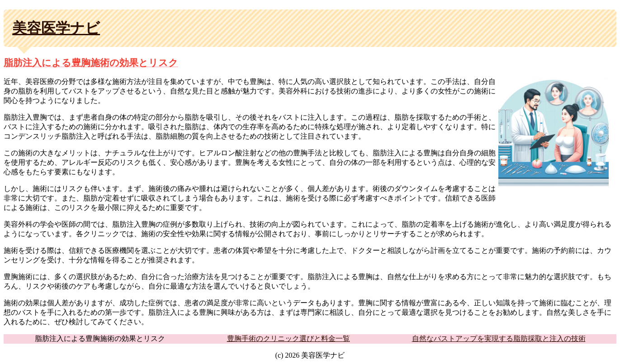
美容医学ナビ (56, 28)
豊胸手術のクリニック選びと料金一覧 (289, 338)
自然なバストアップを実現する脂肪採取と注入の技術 (499, 338)
